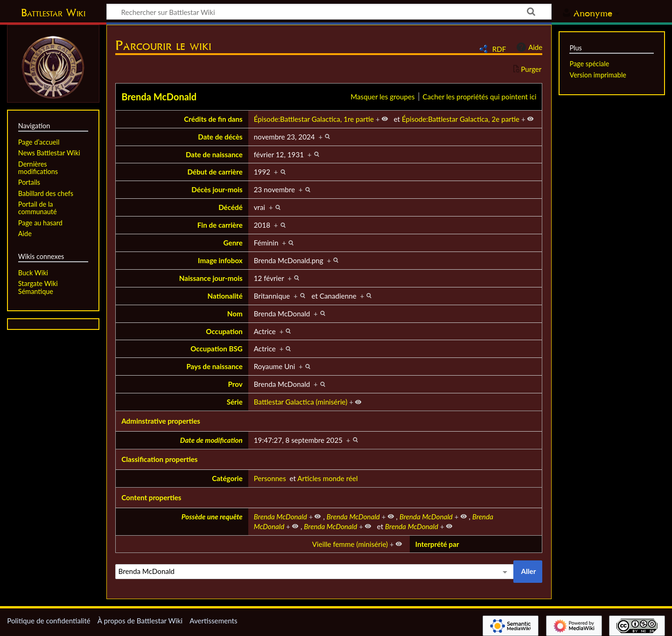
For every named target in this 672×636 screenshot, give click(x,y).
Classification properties (159, 459)
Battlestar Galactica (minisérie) (301, 402)
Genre (233, 243)
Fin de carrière (220, 225)
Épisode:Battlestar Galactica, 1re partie (314, 119)
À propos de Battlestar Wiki (140, 621)
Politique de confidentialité (49, 621)
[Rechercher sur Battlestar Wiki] (329, 12)
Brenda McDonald (159, 97)
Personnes (270, 478)
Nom (235, 314)
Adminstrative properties (161, 421)
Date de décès (220, 137)
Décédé (231, 207)
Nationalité (225, 296)
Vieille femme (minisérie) (350, 544)
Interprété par (437, 544)
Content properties (151, 497)
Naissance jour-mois (211, 278)
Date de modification (211, 440)
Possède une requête (212, 517)
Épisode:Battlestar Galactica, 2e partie (461, 119)
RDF (499, 49)
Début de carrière (215, 172)
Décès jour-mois (217, 189)
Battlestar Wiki (53, 13)
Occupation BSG (217, 349)
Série (235, 402)
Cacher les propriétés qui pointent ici (480, 97)
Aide (528, 47)
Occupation (224, 331)
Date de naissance (214, 154)
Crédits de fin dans (213, 119)
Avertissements (213, 621)
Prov (235, 384)
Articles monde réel (327, 478)
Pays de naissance (214, 366)
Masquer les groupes (382, 97)
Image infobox (220, 260)
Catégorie (227, 478)
